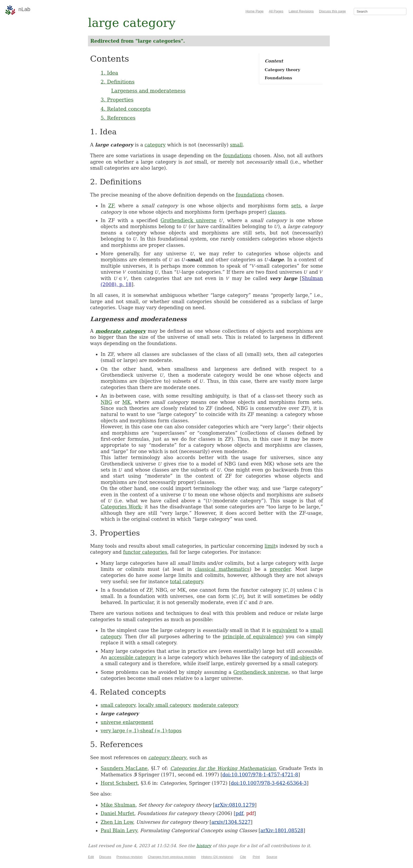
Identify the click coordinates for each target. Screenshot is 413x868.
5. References (118, 118)
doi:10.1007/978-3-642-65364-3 (269, 783)
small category (118, 705)
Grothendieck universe (188, 220)
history (204, 846)
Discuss (105, 857)
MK (126, 402)
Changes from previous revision (172, 857)
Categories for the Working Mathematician (223, 768)
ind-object (302, 657)
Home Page (255, 11)
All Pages (276, 11)
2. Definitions (118, 82)
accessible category (132, 657)
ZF (111, 206)
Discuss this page (332, 11)
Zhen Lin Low (117, 822)
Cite (243, 857)
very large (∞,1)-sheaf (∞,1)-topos (141, 731)
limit (270, 546)
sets (296, 206)
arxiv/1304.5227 (231, 822)
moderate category (121, 331)
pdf (239, 813)
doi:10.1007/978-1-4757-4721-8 (260, 775)
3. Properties (117, 100)
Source (272, 857)
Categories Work (121, 507)
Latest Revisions (301, 11)
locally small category (164, 705)
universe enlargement (127, 722)
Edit (91, 857)
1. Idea (109, 73)
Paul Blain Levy (119, 830)
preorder (280, 569)
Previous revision (129, 857)
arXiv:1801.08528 (282, 830)
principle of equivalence (252, 637)
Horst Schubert (119, 783)
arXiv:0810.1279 (235, 805)
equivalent (285, 630)
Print (256, 857)
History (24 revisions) (217, 857)
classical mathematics (222, 569)
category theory (167, 757)
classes (277, 212)
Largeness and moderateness (148, 91)
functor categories (145, 552)
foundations (237, 156)
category (155, 145)
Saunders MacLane (124, 768)
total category (186, 582)
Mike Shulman (118, 805)
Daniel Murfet (117, 813)
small (236, 145)
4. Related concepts (126, 109)
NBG (106, 402)
